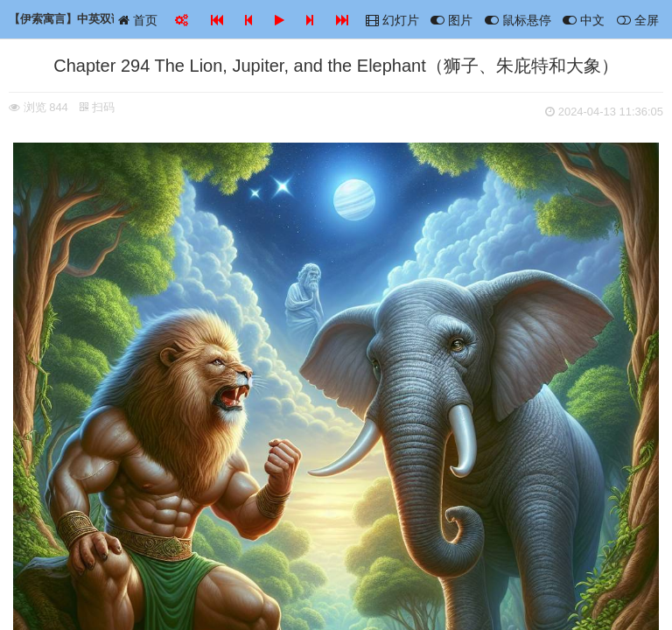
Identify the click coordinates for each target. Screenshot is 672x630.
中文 (584, 20)
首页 (138, 20)
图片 (451, 20)
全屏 (638, 20)
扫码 (97, 107)
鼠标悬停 (518, 20)
